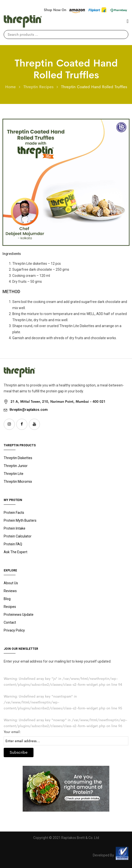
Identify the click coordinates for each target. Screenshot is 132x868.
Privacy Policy (14, 630)
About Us (11, 583)
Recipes (10, 607)
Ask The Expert (16, 552)
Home (10, 87)
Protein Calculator (18, 536)
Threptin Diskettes (18, 458)
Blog (7, 599)
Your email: (12, 732)
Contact (10, 622)
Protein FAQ (13, 544)
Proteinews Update (19, 615)
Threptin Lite (14, 474)
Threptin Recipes (38, 87)
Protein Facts (14, 513)
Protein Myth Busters (20, 520)
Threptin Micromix (18, 482)
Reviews (10, 591)
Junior (16, 466)
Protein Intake (15, 528)
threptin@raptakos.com (29, 410)
